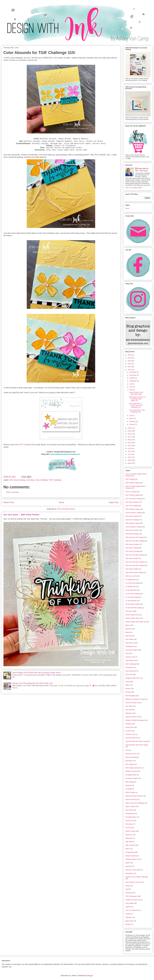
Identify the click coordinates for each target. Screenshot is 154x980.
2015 (130, 443)
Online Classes (130, 792)
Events (128, 682)
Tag (127, 889)
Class (127, 653)
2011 (130, 454)
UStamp (128, 914)
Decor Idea (129, 675)
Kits (127, 750)
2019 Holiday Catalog (133, 523)
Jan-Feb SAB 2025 (132, 738)
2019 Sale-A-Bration (132, 530)
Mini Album (129, 761)
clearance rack (130, 657)
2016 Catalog (130, 479)
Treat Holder (129, 903)
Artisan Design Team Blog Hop (135, 622)
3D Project (129, 611)
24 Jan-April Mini (131, 590)
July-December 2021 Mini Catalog (137, 741)
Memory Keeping (131, 757)
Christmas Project (131, 650)
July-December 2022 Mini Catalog (137, 745)
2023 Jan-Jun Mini (131, 576)
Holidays (128, 724)
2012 (130, 451)
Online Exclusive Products (134, 796)
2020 (130, 428)
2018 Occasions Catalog (134, 513)
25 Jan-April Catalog (132, 597)
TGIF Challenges (55, 480)
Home (61, 502)
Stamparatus (130, 873)
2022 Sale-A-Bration (132, 569)
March (132, 418)
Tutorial (128, 907)
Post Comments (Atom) (66, 509)
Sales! (127, 849)
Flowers (128, 689)
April (131, 416)
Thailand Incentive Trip (133, 900)
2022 (130, 367)
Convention (129, 667)
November (133, 375)
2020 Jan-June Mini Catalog (135, 541)
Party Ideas (129, 810)
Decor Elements (131, 671)
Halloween (129, 713)
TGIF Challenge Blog (27, 445)
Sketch (128, 863)
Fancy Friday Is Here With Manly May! (136, 393)
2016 (130, 440)
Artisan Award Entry (132, 615)
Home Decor (130, 727)
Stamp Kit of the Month (133, 870)
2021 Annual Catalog (17, 480)
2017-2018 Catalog (132, 506)
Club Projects (130, 660)
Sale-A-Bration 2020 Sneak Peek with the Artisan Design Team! (36, 673)
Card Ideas (30, 480)
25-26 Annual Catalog (133, 604)
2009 (130, 460)
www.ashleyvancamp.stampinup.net (65, 454)
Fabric (127, 685)
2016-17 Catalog (131, 492)
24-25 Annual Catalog (133, 594)
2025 (130, 358)
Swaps (128, 886)
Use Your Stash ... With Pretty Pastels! (21, 515)
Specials (128, 866)
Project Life (129, 821)
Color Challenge (42, 480)
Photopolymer (130, 814)
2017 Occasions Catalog (134, 499)
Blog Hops (129, 636)
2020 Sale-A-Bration (132, 544)
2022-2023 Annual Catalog (134, 572)
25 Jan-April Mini (131, 601)
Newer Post (9, 502)
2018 (130, 434)
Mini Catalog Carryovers (133, 768)
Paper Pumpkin (130, 806)
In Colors (128, 731)
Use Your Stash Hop (132, 910)
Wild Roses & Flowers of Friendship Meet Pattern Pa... (137, 399)
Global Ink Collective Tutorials (135, 699)
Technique (129, 893)
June (131, 387)
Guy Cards (129, 706)
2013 (130, 448)
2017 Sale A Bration (132, 502)
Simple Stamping (131, 856)
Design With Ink (143, 169)
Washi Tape (129, 921)
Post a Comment (12, 492)
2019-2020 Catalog (132, 534)
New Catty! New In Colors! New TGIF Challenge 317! (136, 405)
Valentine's (129, 917)
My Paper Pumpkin (132, 778)
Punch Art (129, 828)
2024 (130, 361)
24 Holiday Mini (130, 587)
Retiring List (129, 835)
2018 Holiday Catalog (133, 509)
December (133, 372)
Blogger (90, 976)
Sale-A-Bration (130, 845)
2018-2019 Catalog (132, 520)
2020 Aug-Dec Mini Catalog (134, 537)
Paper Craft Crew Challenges (135, 803)
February (133, 421)
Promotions (129, 824)
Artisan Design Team (132, 618)
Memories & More (131, 754)
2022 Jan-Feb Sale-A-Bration (135, 562)
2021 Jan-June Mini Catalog (135, 555)
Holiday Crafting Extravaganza (135, 720)
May (131, 390)
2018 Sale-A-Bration (132, 516)
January (132, 424)
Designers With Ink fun (133, 678)
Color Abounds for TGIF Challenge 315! (137, 411)
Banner (128, 625)
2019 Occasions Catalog (134, 527)
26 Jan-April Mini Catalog (134, 608)
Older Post (114, 502)
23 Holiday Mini (130, 580)
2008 (130, 463)
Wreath (128, 924)
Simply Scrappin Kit (132, 859)
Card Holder (129, 639)
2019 (130, 431)
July (131, 384)
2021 (130, 370)
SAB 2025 (129, 842)
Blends (128, 632)
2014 (130, 446)
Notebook (129, 785)
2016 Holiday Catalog (133, 483)
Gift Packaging (130, 696)
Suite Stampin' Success (133, 882)
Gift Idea (128, 692)
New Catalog (130, 782)
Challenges (129, 646)
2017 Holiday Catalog (133, 495)
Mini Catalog (130, 764)
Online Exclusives (131, 799)
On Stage (128, 789)
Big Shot (128, 629)
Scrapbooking (130, 852)
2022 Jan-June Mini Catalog (135, 565)
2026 (130, 355)
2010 (130, 457)
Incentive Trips (130, 734)
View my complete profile (134, 188)
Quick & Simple (130, 831)
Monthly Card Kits (131, 771)
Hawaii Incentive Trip (132, 717)
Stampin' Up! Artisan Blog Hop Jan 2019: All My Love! (33, 683)
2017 (130, 437)
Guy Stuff (128, 710)
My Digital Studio (131, 775)
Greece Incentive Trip (132, 703)
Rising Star (129, 838)
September (133, 381)
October (132, 378)
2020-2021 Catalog (132, 548)
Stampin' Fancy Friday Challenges (137, 877)
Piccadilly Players (131, 817)
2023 (130, 364)
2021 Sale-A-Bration (132, 558)
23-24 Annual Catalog (133, 583)
